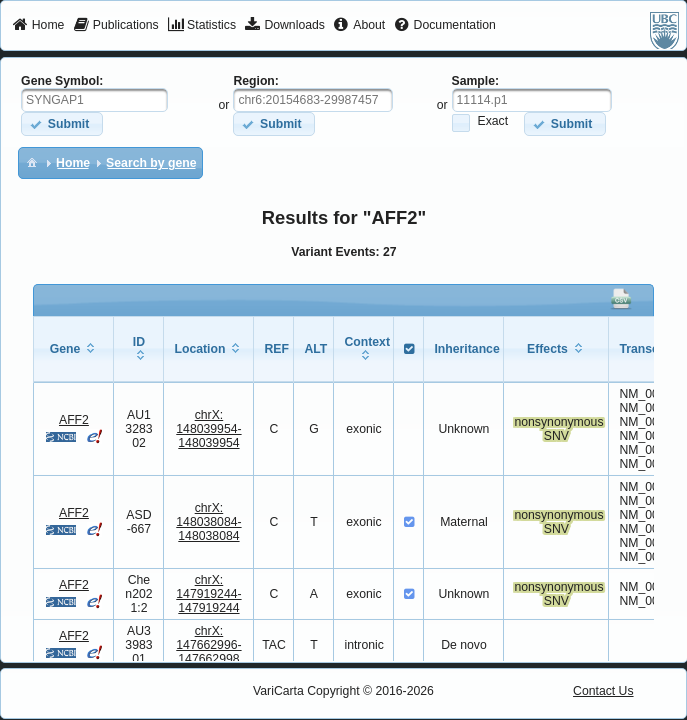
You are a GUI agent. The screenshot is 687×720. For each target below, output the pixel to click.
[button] (61, 123)
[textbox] (94, 100)
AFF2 (74, 420)
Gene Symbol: (62, 81)
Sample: (476, 81)
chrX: (208, 429)
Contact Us (603, 691)
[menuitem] (38, 26)
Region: (256, 81)
